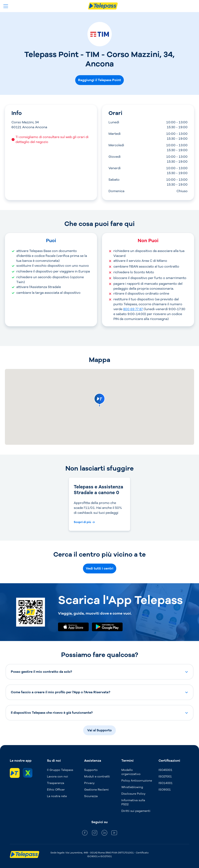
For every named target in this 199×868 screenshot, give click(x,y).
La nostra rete (57, 796)
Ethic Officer (56, 790)
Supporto (91, 770)
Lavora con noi (58, 777)
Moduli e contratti (97, 777)
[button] (99, 672)
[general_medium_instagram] (95, 833)
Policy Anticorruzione (137, 781)
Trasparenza (56, 783)
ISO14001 (166, 783)
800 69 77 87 (133, 309)
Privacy (89, 783)
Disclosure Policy (133, 794)
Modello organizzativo (131, 772)
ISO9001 (165, 790)
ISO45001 (165, 770)
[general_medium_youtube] (114, 833)
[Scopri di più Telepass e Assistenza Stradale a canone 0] (84, 522)
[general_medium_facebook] (85, 833)
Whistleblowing (132, 787)
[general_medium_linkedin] (104, 833)
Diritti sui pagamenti (136, 811)
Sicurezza (91, 796)
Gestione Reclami (96, 790)
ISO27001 (165, 777)
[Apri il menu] (6, 6)
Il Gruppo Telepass (60, 770)
